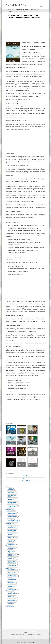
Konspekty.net (20, 642)
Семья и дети (11, 508)
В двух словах (21, 11)
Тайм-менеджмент (12, 491)
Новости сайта (9, 606)
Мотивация (10, 488)
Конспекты (11, 10)
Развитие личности (12, 506)
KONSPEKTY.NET (17, 5)
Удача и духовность (12, 502)
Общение (10, 499)
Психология (10, 490)
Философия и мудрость (13, 504)
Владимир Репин (30, 470)
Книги (26, 476)
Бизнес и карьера (21, 470)
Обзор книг (11, 11)
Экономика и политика (13, 505)
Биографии (35, 10)
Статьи (26, 10)
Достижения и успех (12, 495)
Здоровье (10, 497)
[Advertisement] (25, 30)
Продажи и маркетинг (12, 501)
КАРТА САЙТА (31, 642)
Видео (19, 10)
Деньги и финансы (12, 494)
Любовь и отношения (12, 498)
